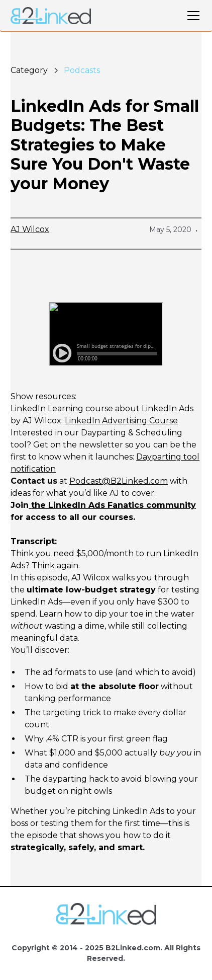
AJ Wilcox (30, 229)
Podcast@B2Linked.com (119, 481)
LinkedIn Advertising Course (121, 421)
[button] (191, 16)
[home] (51, 16)
